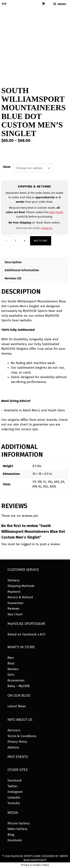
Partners (14, 730)
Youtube (14, 803)
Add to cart (41, 241)
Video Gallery (17, 829)
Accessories (16, 680)
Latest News (17, 706)
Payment (14, 592)
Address (13, 747)
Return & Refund (20, 597)
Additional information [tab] (22, 270)
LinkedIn (14, 798)
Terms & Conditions (22, 736)
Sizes (7, 167)
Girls (11, 675)
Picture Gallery (18, 823)
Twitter (13, 786)
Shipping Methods (21, 586)
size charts (56, 212)
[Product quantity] (15, 241)
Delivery (13, 580)
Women (13, 669)
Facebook (15, 780)
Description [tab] (13, 262)
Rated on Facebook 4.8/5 (26, 634)
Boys (11, 663)
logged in (28, 544)
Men (11, 658)
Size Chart (15, 614)
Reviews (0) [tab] (13, 278)
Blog (11, 835)
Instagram (15, 792)
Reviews (13, 609)
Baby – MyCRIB (18, 686)
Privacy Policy (17, 742)
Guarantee (15, 603)
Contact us (47, 228)
